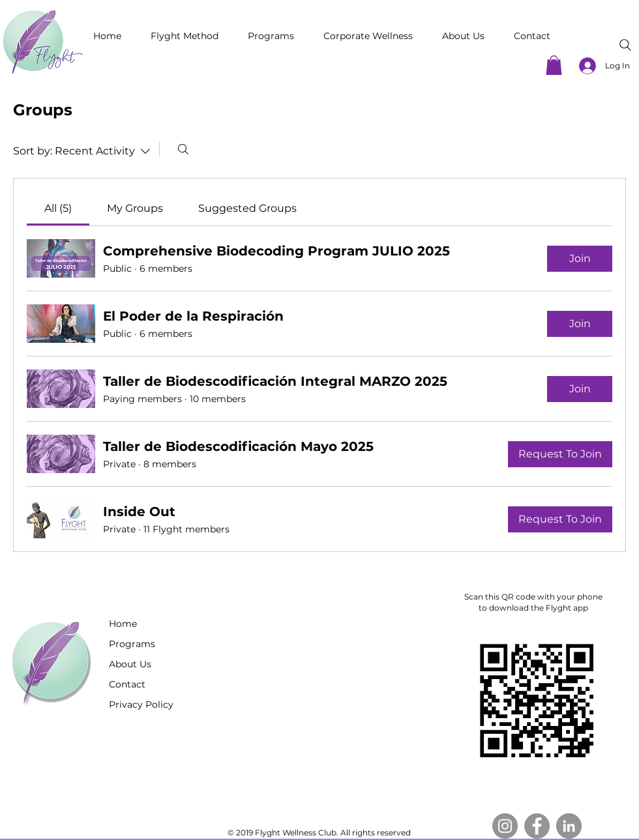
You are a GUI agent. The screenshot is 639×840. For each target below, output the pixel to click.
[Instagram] (505, 826)
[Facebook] (537, 826)
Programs (132, 644)
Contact (127, 684)
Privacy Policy (141, 704)
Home (123, 624)
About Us (130, 664)
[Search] (625, 45)
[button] (554, 65)
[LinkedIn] (569, 826)
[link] (58, 208)
